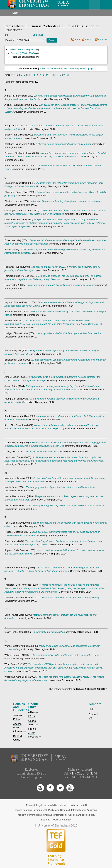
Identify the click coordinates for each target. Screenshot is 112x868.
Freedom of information (29, 815)
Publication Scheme (58, 810)
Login (15, 13)
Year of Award (71, 68)
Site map (46, 820)
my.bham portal (78, 805)
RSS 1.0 (89, 39)
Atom (77, 39)
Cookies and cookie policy (82, 815)
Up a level (38, 35)
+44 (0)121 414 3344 (83, 773)
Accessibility (51, 805)
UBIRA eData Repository (34, 733)
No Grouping (86, 68)
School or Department (51, 68)
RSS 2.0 (102, 39)
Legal (39, 805)
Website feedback (62, 820)
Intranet (64, 805)
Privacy (30, 805)
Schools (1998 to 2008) (23, 53)
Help (91, 709)
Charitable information (54, 815)
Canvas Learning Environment (30, 810)
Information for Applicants (84, 810)
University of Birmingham (21, 49)
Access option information (20, 728)
